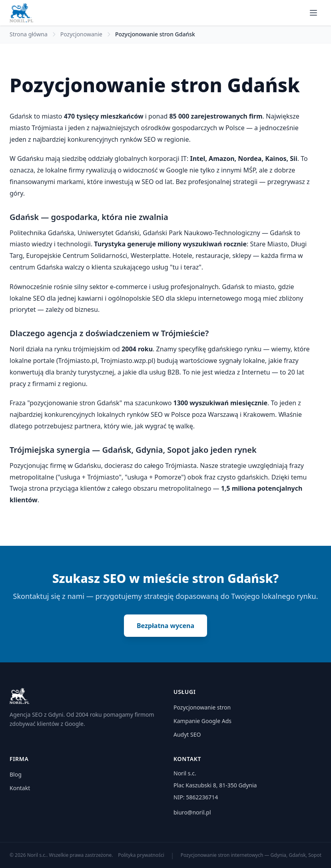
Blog (16, 774)
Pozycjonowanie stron (202, 707)
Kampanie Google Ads (202, 721)
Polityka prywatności (141, 855)
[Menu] (313, 13)
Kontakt (20, 788)
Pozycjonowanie (81, 34)
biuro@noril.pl (192, 812)
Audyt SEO (187, 734)
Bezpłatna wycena (165, 626)
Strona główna (29, 34)
